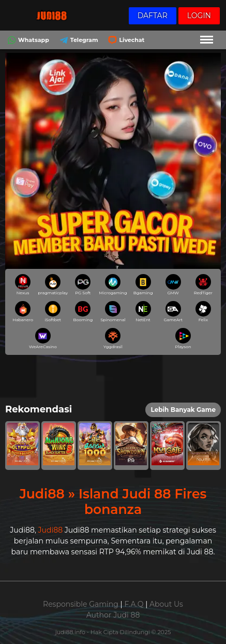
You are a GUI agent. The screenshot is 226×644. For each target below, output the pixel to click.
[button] (22, 445)
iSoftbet (53, 312)
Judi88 (51, 530)
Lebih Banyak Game (183, 410)
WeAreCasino (43, 339)
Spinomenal (113, 312)
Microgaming (113, 285)
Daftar (153, 16)
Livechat (125, 41)
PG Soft (83, 285)
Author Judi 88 (113, 615)
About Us (166, 604)
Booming (83, 312)
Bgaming (143, 285)
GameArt (173, 312)
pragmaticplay (53, 285)
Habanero (23, 312)
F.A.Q (134, 604)
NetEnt (143, 312)
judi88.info (71, 632)
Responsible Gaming (81, 604)
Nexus (23, 285)
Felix (203, 312)
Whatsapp (27, 41)
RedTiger (203, 285)
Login (199, 16)
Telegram (78, 41)
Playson (183, 339)
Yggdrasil (113, 339)
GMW (173, 285)
